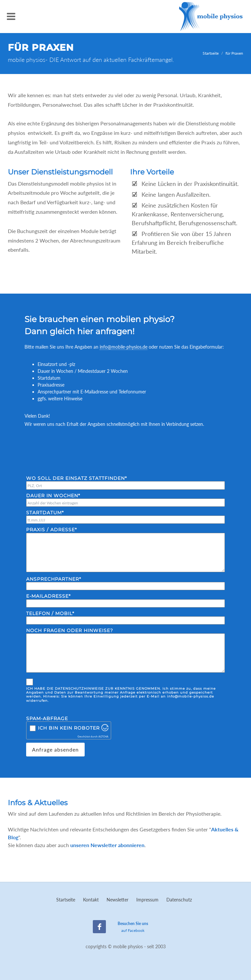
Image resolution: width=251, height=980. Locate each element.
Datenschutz (179, 900)
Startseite (211, 53)
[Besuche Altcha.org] (105, 729)
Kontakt (91, 900)
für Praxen (234, 53)
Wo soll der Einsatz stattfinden (76, 478)
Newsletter (117, 900)
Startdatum (45, 513)
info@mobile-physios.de (124, 347)
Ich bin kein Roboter (69, 728)
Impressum (147, 900)
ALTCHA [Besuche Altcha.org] (103, 737)
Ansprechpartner (54, 579)
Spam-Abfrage (47, 719)
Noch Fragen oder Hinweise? (70, 631)
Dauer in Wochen (53, 496)
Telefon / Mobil (50, 614)
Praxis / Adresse (51, 530)
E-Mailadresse (48, 596)
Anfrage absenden (55, 749)
